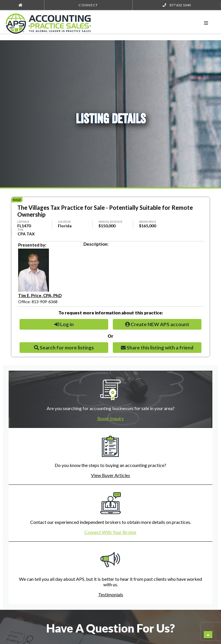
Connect (88, 5)
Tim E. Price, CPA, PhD (40, 295)
